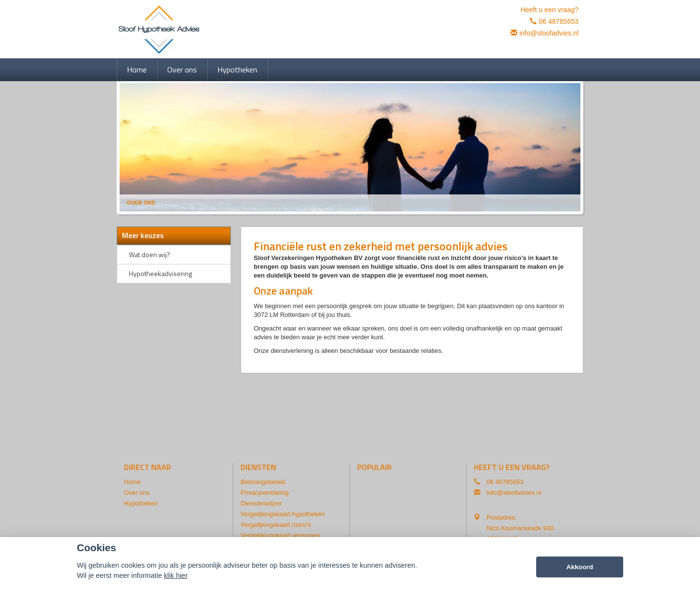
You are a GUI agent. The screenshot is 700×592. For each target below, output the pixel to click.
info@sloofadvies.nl (549, 33)
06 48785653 (559, 21)
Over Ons (141, 203)
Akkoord (580, 567)
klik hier (176, 576)
